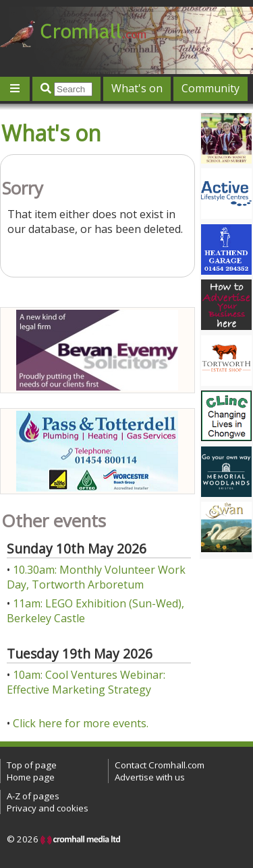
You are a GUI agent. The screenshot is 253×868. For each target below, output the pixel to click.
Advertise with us (150, 777)
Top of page (32, 765)
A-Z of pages (33, 796)
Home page (31, 777)
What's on (137, 88)
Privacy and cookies (48, 808)
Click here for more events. (81, 723)
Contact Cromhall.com (160, 765)
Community (210, 88)
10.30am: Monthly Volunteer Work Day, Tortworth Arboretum (96, 577)
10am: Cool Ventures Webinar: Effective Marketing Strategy (86, 682)
